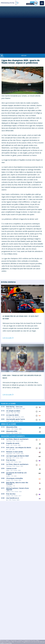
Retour (14, 56)
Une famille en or (13, 498)
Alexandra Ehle (12, 427)
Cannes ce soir (12, 468)
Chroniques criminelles (15, 478)
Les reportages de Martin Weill (17, 456)
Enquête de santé (13, 443)
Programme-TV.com (29, 640)
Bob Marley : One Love (14, 407)
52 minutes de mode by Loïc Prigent (16, 473)
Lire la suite (8, 338)
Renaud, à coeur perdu (15, 452)
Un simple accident (13, 411)
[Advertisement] (22, 30)
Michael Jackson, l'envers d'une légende (17, 489)
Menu (42, 2)
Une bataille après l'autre (16, 419)
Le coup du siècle (12, 415)
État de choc (11, 460)
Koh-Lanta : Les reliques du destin (19, 447)
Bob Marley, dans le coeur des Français (17, 483)
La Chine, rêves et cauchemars (17, 439)
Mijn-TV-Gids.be (16, 642)
